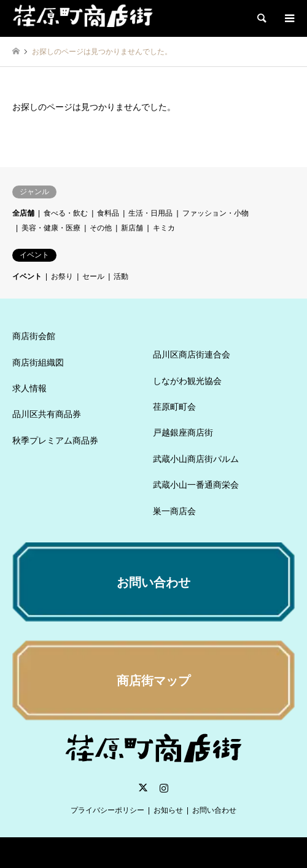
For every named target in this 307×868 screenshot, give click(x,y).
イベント (27, 276)
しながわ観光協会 (187, 381)
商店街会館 (34, 336)
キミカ (164, 228)
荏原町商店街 (127, 852)
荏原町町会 (174, 407)
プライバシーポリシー (107, 810)
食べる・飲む (66, 213)
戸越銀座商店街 (183, 432)
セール (93, 276)
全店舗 (23, 213)
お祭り (62, 276)
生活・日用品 (150, 213)
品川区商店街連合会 (192, 354)
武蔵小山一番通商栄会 (196, 485)
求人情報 (29, 388)
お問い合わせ (214, 810)
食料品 (108, 213)
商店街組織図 (38, 362)
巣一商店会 (174, 511)
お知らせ (168, 810)
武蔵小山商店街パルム (196, 459)
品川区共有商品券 (47, 414)
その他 (101, 228)
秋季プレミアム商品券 (55, 440)
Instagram (164, 788)
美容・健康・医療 (51, 228)
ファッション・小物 (216, 213)
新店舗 (132, 228)
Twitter (143, 788)
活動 (121, 276)
